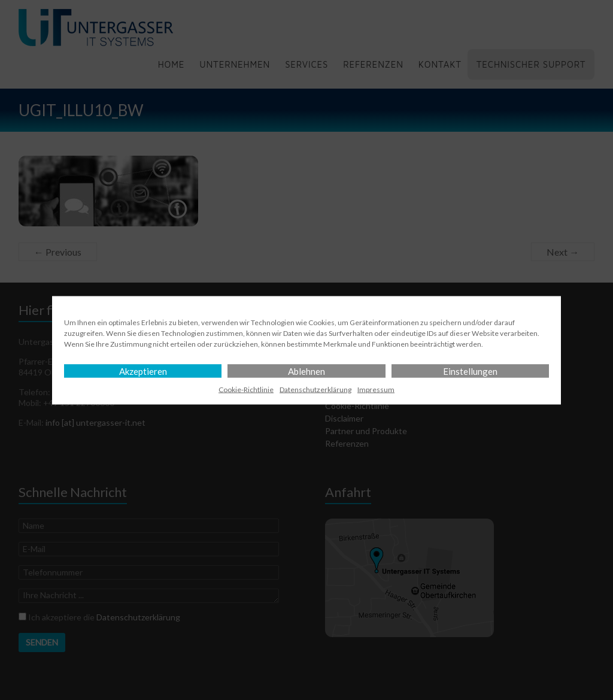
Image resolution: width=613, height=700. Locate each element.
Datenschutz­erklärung (315, 389)
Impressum (376, 389)
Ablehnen (306, 371)
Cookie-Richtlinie (246, 389)
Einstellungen (470, 371)
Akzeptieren (143, 371)
